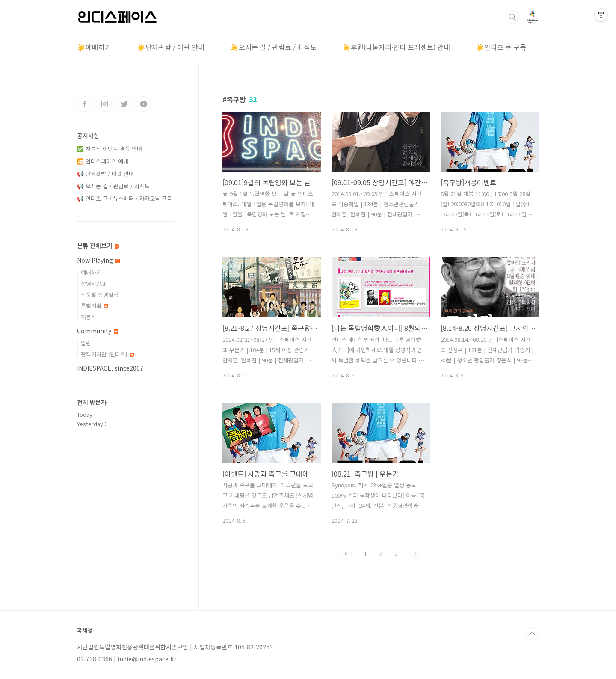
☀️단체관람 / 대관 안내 (171, 47)
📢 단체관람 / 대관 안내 (105, 173)
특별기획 (95, 306)
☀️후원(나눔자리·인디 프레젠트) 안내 (396, 47)
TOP (532, 634)
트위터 (124, 104)
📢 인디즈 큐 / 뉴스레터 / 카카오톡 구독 (124, 198)
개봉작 (89, 317)
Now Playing (98, 260)
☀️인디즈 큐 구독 (501, 47)
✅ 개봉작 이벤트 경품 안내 (110, 149)
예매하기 (91, 272)
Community (98, 331)
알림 (86, 343)
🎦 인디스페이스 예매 (103, 161)
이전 (346, 554)
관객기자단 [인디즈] (107, 354)
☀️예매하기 (94, 47)
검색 (512, 17)
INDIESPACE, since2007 (110, 368)
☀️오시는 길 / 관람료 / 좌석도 (273, 47)
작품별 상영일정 (100, 295)
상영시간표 (94, 283)
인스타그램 (104, 104)
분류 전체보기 (98, 246)
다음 (415, 554)
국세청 (85, 630)
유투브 (144, 104)
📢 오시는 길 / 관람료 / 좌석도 (113, 186)
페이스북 (85, 104)
